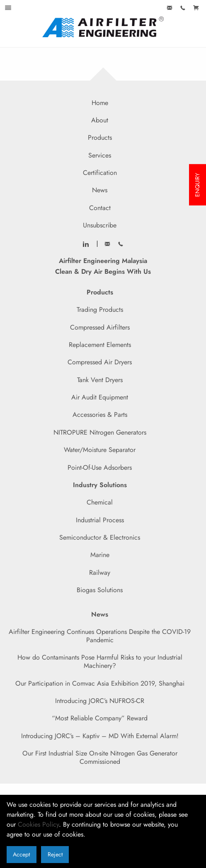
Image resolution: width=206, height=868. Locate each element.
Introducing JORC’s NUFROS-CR (100, 701)
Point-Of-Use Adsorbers (100, 467)
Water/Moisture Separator (100, 450)
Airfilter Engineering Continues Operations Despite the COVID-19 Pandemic (100, 636)
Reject (55, 854)
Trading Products (100, 310)
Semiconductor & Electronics (100, 537)
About (100, 120)
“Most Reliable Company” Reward (100, 718)
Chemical (100, 502)
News (100, 190)
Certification (100, 173)
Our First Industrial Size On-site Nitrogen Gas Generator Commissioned (100, 757)
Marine (100, 555)
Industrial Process (100, 520)
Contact (100, 208)
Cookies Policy (38, 824)
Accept (21, 854)
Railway (100, 573)
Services (100, 155)
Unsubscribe (100, 225)
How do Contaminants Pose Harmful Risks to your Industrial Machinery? (100, 661)
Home (100, 103)
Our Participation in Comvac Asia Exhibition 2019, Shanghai (100, 683)
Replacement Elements (100, 345)
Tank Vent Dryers (100, 380)
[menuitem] (170, 8)
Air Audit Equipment (100, 397)
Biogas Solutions (100, 590)
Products (100, 137)
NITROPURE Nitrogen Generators (100, 432)
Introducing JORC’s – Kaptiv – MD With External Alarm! (100, 736)
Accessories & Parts (100, 415)
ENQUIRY (197, 185)
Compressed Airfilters (100, 327)
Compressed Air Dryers (100, 362)
